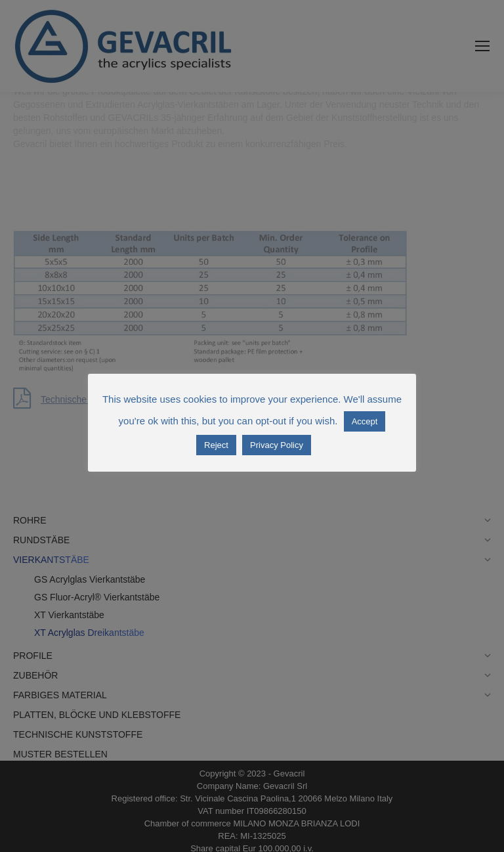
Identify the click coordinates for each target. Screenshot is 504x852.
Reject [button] (216, 445)
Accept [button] (365, 421)
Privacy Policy (277, 445)
